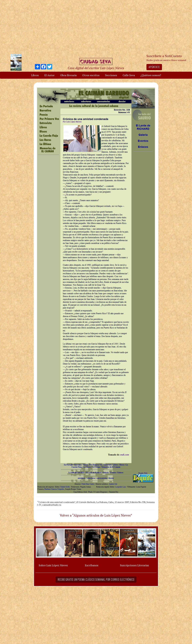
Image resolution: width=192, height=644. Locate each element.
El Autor (49, 75)
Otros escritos (91, 75)
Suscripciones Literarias (134, 565)
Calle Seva (129, 75)
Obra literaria (68, 75)
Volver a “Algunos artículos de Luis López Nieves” (96, 515)
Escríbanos (92, 565)
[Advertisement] (96, 27)
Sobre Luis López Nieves (53, 565)
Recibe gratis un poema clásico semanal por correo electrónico (96, 579)
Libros (35, 75)
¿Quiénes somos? (151, 75)
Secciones (111, 75)
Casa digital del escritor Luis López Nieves (96, 68)
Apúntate (154, 67)
